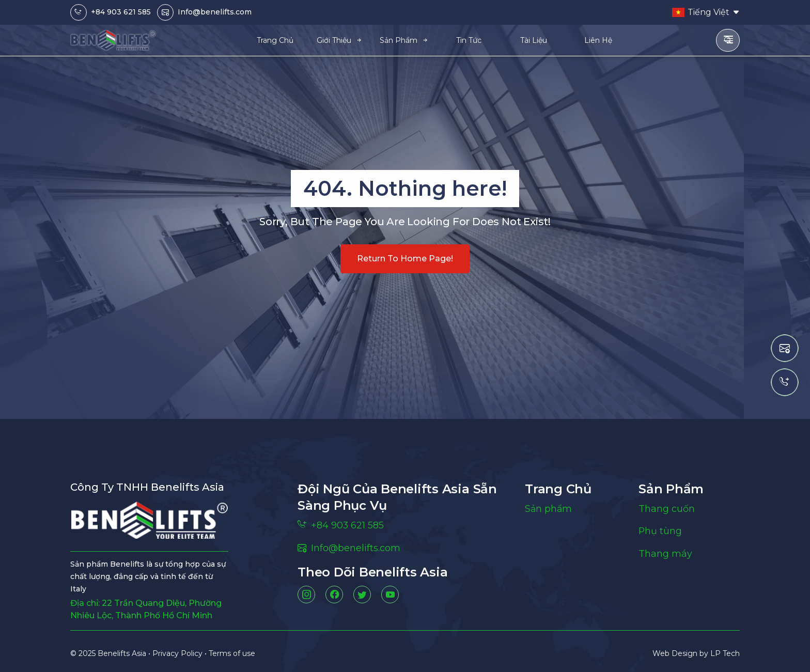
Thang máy (665, 554)
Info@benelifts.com (215, 12)
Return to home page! (405, 259)
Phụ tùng (660, 532)
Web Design (676, 653)
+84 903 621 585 (121, 12)
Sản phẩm (549, 509)
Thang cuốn (667, 509)
